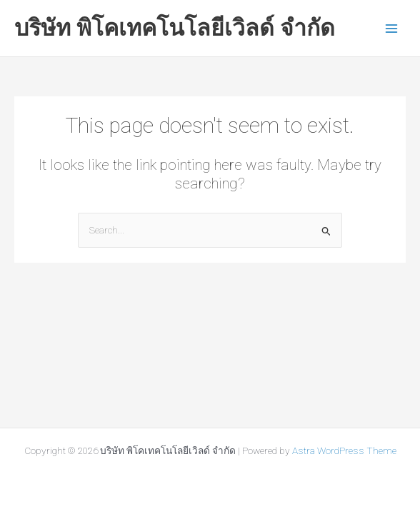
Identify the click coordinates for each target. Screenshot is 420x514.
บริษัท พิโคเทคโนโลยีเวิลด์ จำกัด (175, 28)
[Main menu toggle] (392, 28)
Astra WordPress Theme (344, 450)
